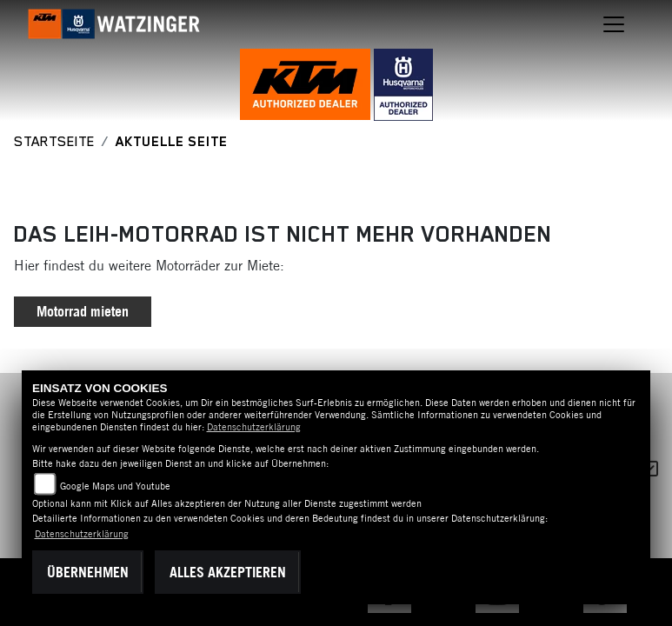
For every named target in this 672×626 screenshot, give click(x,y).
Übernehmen (88, 572)
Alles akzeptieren (228, 572)
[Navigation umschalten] (615, 24)
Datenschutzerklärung (254, 427)
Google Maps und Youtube (115, 486)
